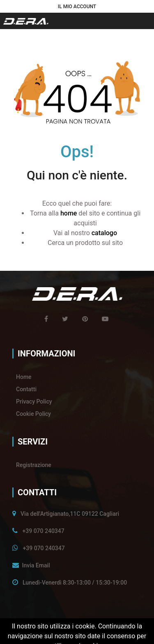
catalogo (104, 233)
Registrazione (34, 465)
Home (24, 377)
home (69, 213)
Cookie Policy (33, 414)
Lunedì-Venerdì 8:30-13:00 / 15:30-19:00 (75, 583)
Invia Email (36, 565)
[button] (77, 6)
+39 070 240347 (43, 531)
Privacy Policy (34, 401)
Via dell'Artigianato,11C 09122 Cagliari (70, 514)
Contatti (26, 389)
